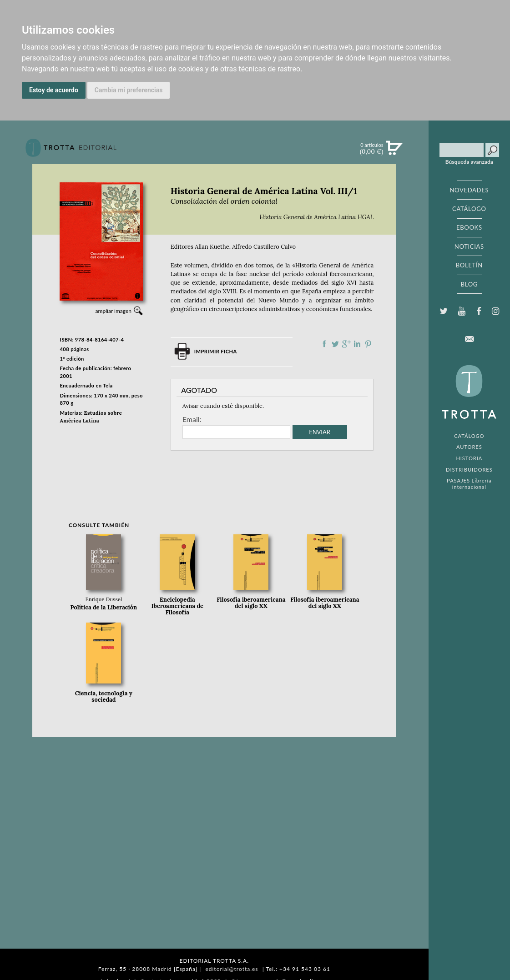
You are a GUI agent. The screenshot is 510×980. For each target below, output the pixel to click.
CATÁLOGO (469, 209)
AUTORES (469, 447)
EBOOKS (469, 227)
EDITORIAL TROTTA (469, 394)
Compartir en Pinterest (368, 344)
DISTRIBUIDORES (469, 470)
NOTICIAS (469, 246)
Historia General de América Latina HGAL (316, 217)
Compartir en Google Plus (346, 344)
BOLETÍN (469, 265)
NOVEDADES (469, 190)
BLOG (469, 284)
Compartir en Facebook (324, 344)
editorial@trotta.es (232, 969)
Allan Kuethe (212, 247)
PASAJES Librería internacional (469, 483)
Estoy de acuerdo (54, 90)
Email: (192, 420)
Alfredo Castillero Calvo (264, 247)
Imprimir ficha (216, 351)
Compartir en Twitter (335, 344)
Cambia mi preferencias (129, 90)
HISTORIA (469, 458)
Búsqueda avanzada (469, 162)
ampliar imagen (114, 311)
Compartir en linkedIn (357, 344)
